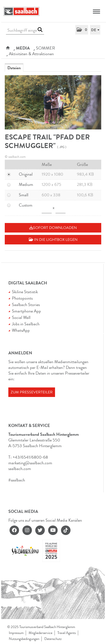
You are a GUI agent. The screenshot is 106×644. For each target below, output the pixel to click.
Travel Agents (67, 633)
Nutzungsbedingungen (24, 639)
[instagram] (27, 530)
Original (26, 174)
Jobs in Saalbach (26, 324)
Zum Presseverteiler (32, 392)
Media (23, 48)
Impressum (16, 633)
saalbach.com (20, 469)
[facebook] (14, 530)
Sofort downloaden (53, 228)
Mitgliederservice (40, 633)
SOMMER (45, 48)
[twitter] (40, 530)
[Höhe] (61, 208)
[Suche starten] (40, 30)
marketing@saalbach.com (30, 463)
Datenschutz (53, 639)
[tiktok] (66, 530)
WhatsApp (21, 330)
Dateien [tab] (14, 68)
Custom (26, 205)
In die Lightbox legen (53, 240)
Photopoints (22, 298)
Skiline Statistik (25, 292)
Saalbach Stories (26, 305)
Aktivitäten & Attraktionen (31, 54)
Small (24, 195)
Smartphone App (26, 311)
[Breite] (47, 208)
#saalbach (17, 480)
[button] (82, 30)
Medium (26, 184)
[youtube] (53, 530)
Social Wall (21, 317)
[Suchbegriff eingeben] (25, 30)
